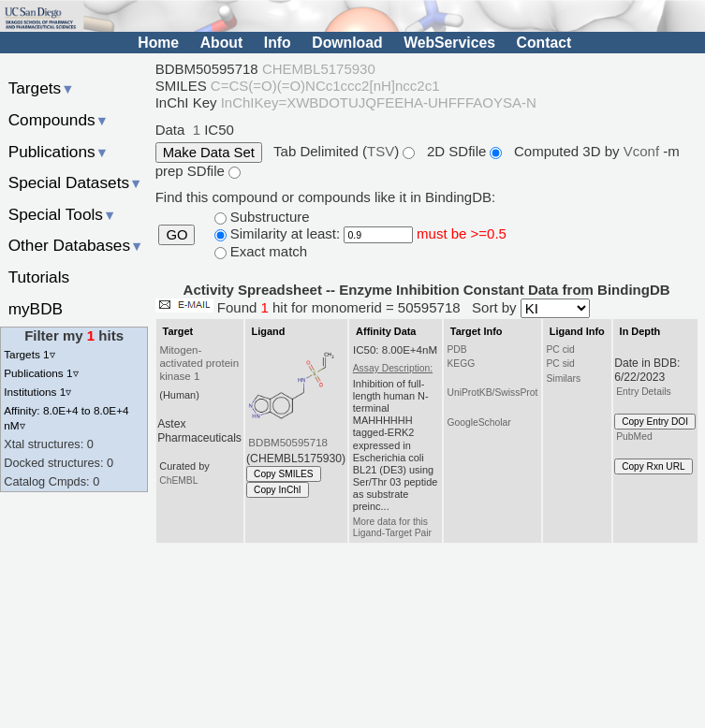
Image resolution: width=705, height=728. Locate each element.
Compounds (59, 120)
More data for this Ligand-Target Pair (392, 527)
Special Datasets (76, 182)
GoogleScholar (478, 422)
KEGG (461, 364)
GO (176, 235)
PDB (456, 349)
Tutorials (39, 277)
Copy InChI (278, 490)
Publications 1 (41, 373)
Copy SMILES (284, 474)
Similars (563, 379)
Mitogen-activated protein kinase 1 (199, 363)
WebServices (449, 43)
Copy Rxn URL (653, 466)
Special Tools (63, 214)
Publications (59, 152)
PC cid (560, 349)
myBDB (36, 309)
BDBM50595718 (288, 443)
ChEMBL (178, 480)
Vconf (644, 151)
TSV (381, 151)
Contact (544, 43)
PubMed (634, 437)
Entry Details (643, 392)
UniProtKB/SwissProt (492, 393)
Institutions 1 (37, 392)
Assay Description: (393, 368)
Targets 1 (29, 354)
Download (347, 43)
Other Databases (76, 245)
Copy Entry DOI (655, 422)
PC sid (560, 364)
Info (278, 43)
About (221, 43)
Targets (42, 88)
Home (158, 43)
